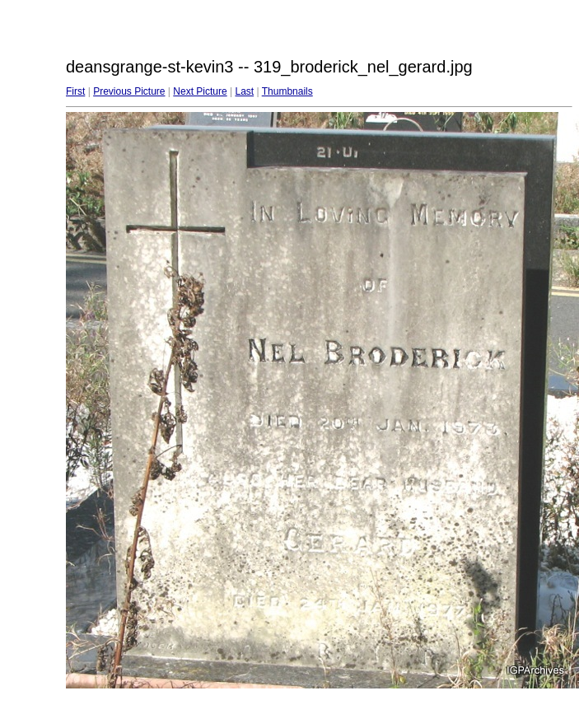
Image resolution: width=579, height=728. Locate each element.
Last (244, 91)
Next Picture (200, 91)
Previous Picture (129, 91)
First (75, 91)
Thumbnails (287, 91)
